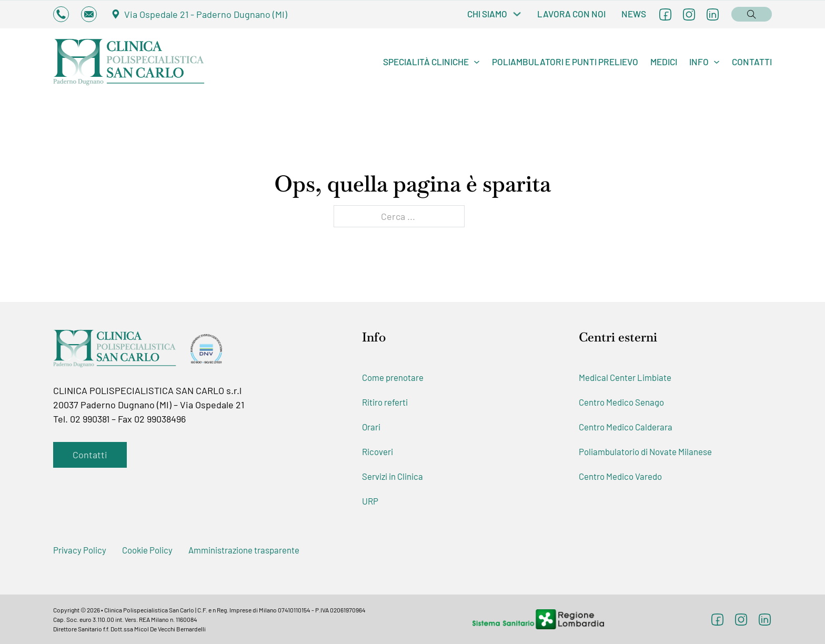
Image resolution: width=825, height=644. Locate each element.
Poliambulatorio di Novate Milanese (645, 451)
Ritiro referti (385, 402)
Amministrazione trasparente (244, 550)
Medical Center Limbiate (625, 377)
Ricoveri (378, 451)
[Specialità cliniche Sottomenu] (477, 62)
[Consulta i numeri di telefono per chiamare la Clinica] (61, 14)
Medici (664, 62)
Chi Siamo (487, 14)
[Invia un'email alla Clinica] (89, 14)
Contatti (752, 62)
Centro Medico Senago (621, 402)
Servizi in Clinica (393, 476)
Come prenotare (393, 377)
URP (370, 501)
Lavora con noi (571, 14)
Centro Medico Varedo (620, 476)
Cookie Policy (147, 550)
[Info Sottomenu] (717, 62)
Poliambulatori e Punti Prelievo (565, 62)
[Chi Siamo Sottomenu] (517, 14)
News (634, 14)
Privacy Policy (80, 550)
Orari (371, 427)
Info (699, 62)
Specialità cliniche (426, 62)
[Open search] (752, 14)
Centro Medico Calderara (626, 427)
